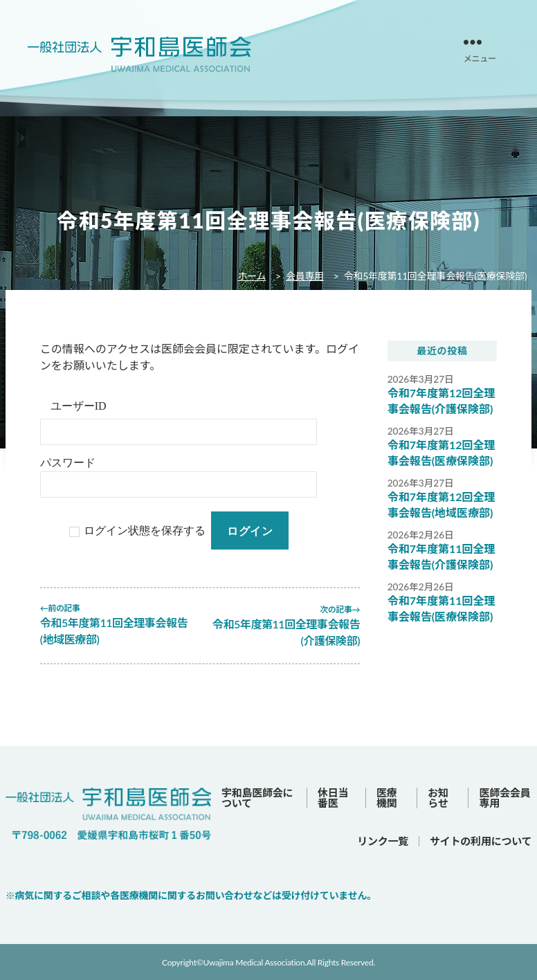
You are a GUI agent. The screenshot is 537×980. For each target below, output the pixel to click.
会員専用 (305, 276)
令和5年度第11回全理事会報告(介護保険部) (291, 631)
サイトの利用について (481, 840)
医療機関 (387, 796)
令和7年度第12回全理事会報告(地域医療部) (442, 505)
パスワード (68, 463)
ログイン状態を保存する (145, 530)
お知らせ (438, 796)
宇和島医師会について (257, 796)
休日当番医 (333, 796)
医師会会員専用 (504, 796)
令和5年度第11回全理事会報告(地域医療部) (109, 631)
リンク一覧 (383, 840)
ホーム (252, 276)
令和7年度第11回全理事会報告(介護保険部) (442, 557)
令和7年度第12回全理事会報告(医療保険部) (442, 453)
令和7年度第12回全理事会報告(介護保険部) (442, 401)
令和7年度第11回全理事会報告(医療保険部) (442, 609)
